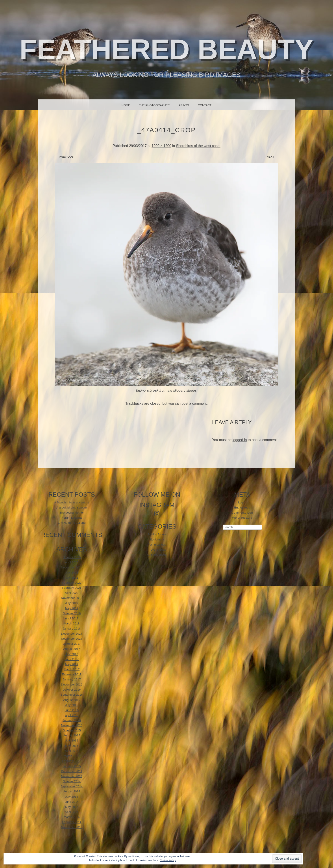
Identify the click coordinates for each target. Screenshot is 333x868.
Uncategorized (157, 555)
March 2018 (72, 623)
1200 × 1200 (161, 146)
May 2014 (72, 807)
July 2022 (72, 578)
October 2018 (72, 613)
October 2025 (72, 557)
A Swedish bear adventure (72, 502)
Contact (205, 105)
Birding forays (157, 534)
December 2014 (72, 771)
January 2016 (72, 720)
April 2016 (72, 715)
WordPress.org (242, 518)
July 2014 (72, 797)
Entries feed (242, 508)
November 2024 (72, 567)
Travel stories (157, 550)
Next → (272, 157)
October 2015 (72, 730)
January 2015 (72, 766)
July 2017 (72, 654)
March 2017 (72, 669)
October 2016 (72, 690)
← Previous (65, 157)
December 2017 (72, 634)
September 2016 (72, 695)
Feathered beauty (167, 49)
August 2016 (72, 700)
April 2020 (72, 593)
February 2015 (72, 761)
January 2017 (72, 679)
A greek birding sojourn (72, 508)
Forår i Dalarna (72, 518)
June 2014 (72, 802)
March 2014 (72, 817)
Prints (184, 105)
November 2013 (72, 827)
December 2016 (72, 685)
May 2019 (72, 608)
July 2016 (72, 705)
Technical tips (157, 545)
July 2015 (72, 740)
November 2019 (72, 598)
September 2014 (72, 786)
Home (126, 105)
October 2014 (72, 781)
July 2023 (72, 573)
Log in (242, 502)
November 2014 (72, 776)
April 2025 (72, 562)
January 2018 (72, 629)
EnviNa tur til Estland (72, 523)
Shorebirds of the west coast (198, 146)
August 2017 (72, 649)
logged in (240, 440)
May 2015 (72, 746)
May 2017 (72, 664)
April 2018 (72, 618)
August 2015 (72, 735)
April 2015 (72, 751)
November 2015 (72, 725)
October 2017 (72, 644)
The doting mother (72, 513)
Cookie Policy (168, 860)
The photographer (154, 105)
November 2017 (72, 639)
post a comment (194, 403)
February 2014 (72, 822)
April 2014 (72, 812)
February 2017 (72, 674)
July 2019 (72, 603)
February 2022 (72, 583)
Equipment (157, 539)
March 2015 (72, 756)
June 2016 (72, 710)
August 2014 (72, 791)
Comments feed (242, 513)
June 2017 (72, 659)
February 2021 (72, 588)
